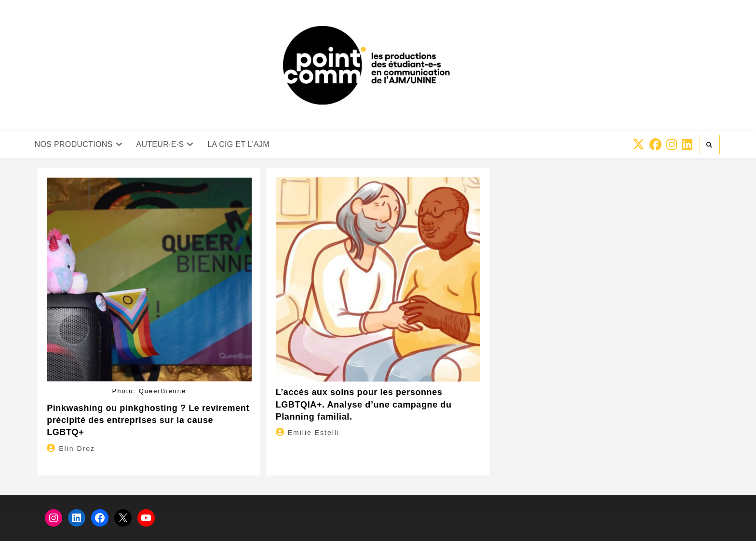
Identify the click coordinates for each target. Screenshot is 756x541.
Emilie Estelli (314, 433)
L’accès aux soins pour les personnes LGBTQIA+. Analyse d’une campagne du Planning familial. (364, 404)
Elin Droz (77, 449)
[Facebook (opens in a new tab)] (655, 145)
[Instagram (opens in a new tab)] (672, 145)
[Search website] (710, 145)
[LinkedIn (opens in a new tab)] (687, 145)
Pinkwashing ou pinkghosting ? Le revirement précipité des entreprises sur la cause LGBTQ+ (148, 420)
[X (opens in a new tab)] (639, 145)
